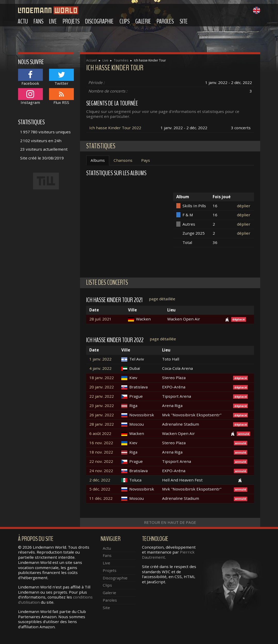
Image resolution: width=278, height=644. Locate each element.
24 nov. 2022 (101, 471)
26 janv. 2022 (102, 415)
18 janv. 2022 (102, 378)
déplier (244, 206)
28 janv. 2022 (102, 424)
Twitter (61, 77)
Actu (23, 21)
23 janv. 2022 (102, 406)
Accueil (92, 60)
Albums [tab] (98, 160)
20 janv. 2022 (102, 387)
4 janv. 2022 (100, 368)
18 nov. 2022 (101, 452)
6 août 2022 (100, 434)
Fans (38, 21)
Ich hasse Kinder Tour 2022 (115, 128)
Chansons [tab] (123, 160)
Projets (71, 21)
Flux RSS (61, 97)
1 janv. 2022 (100, 359)
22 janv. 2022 (102, 396)
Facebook (30, 77)
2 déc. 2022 (100, 480)
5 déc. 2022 (100, 489)
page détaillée (162, 299)
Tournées (121, 60)
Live (53, 21)
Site (184, 21)
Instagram (30, 97)
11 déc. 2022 (101, 498)
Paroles (165, 21)
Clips (125, 21)
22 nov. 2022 (101, 461)
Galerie (143, 21)
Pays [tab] (146, 160)
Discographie (99, 21)
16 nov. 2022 (101, 443)
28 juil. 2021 (100, 319)
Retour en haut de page (170, 522)
